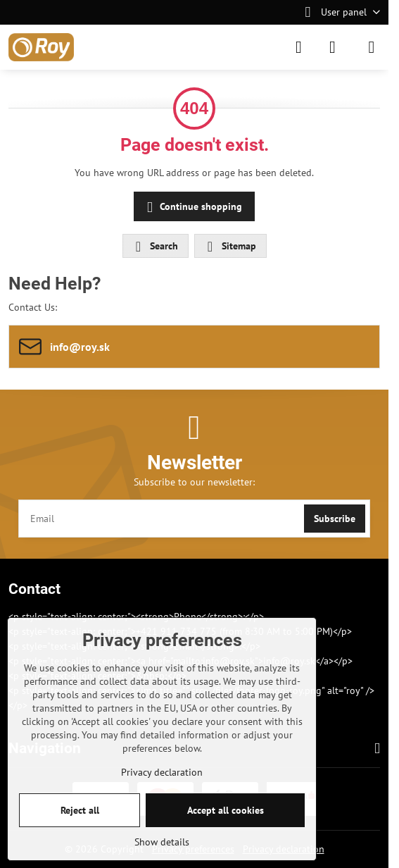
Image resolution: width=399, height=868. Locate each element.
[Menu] (372, 47)
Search (155, 247)
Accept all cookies (226, 810)
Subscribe (335, 519)
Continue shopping (192, 207)
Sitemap (230, 247)
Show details (162, 842)
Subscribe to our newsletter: (194, 482)
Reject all (80, 810)
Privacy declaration (162, 772)
